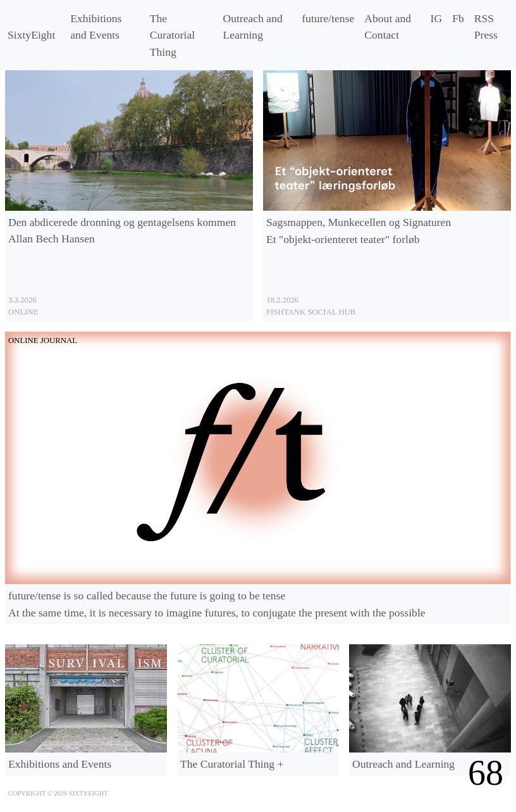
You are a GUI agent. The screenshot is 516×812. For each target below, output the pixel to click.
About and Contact (388, 27)
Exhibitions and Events (96, 27)
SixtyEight (31, 35)
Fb (458, 18)
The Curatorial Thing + (232, 764)
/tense (328, 18)
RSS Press (486, 27)
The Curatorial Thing (172, 35)
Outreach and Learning (252, 27)
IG (437, 18)
